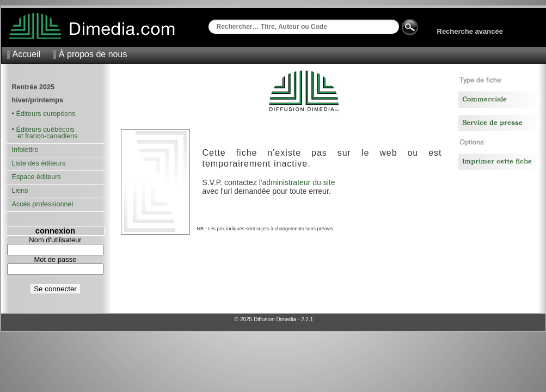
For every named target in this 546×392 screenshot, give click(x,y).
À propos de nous (93, 54)
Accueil (27, 54)
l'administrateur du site (297, 182)
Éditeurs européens (45, 114)
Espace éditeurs (36, 177)
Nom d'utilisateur (55, 240)
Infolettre (25, 150)
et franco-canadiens (45, 136)
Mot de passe (55, 259)
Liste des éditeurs (39, 163)
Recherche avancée (470, 31)
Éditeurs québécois (45, 130)
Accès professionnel (43, 204)
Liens (20, 191)
